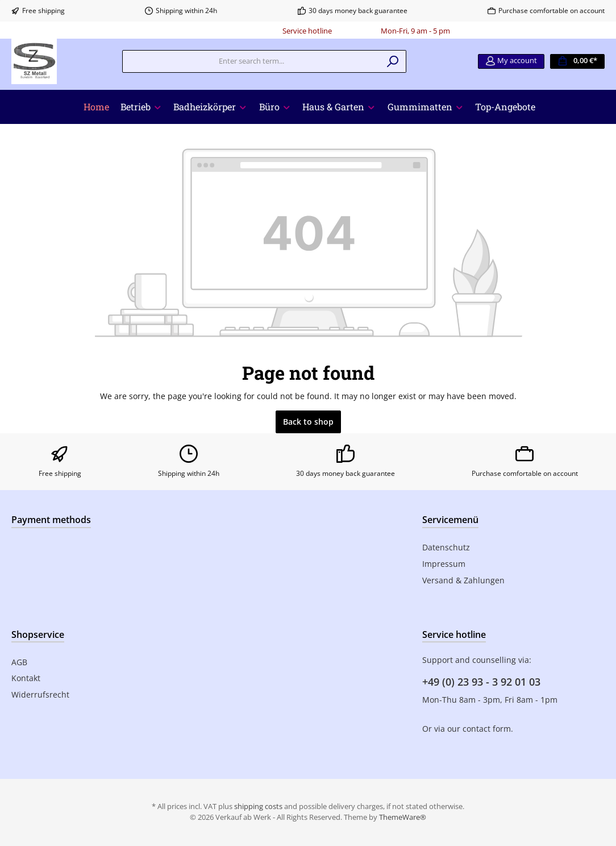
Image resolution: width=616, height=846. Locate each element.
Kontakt (26, 678)
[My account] (511, 61)
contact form (487, 729)
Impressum (444, 564)
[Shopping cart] (577, 61)
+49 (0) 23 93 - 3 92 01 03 (481, 682)
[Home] (96, 107)
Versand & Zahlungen (463, 580)
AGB (19, 662)
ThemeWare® (403, 817)
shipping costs (258, 806)
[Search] (393, 61)
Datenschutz (446, 547)
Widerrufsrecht (40, 694)
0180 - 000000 (356, 31)
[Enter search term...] (251, 61)
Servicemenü (450, 520)
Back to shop (308, 422)
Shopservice (38, 634)
